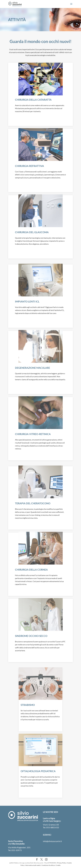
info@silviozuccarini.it (52, 841)
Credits (58, 865)
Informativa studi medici (33, 865)
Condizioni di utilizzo (48, 865)
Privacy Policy (62, 863)
